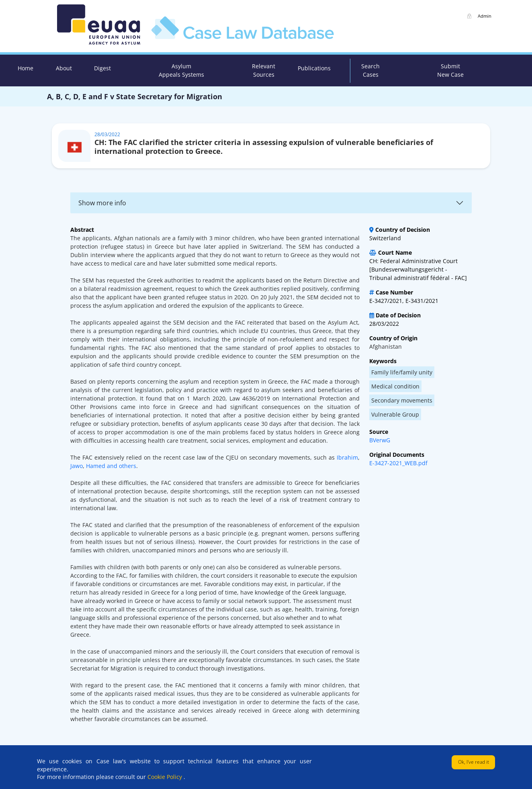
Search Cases (370, 70)
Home (26, 68)
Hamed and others (111, 466)
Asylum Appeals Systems (181, 70)
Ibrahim (346, 457)
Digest (102, 68)
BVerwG (380, 440)
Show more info (102, 203)
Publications (314, 68)
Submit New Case (450, 70)
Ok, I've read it (474, 762)
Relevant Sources (264, 70)
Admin (485, 16)
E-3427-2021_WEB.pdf (398, 463)
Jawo (77, 466)
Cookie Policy (166, 777)
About (64, 68)
